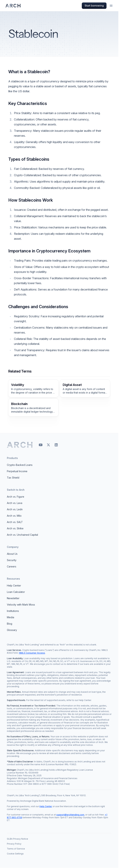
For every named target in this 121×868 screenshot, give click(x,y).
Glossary (12, 630)
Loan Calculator (16, 592)
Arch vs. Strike (15, 528)
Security (12, 560)
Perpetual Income (17, 471)
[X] (48, 445)
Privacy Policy (14, 844)
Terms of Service (16, 849)
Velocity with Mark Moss (21, 605)
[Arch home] (20, 445)
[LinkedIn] (56, 445)
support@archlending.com (70, 815)
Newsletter (13, 598)
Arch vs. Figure (16, 497)
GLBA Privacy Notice (17, 839)
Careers (12, 566)
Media (11, 617)
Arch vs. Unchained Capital (22, 535)
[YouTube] (41, 445)
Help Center (14, 586)
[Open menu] (111, 6)
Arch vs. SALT (15, 522)
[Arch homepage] (13, 6)
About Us (12, 554)
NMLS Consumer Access (32, 653)
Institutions (13, 611)
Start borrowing (94, 6)
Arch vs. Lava (15, 503)
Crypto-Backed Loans (20, 465)
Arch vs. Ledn (15, 509)
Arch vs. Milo (14, 516)
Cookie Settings (15, 854)
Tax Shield (13, 478)
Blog (10, 624)
